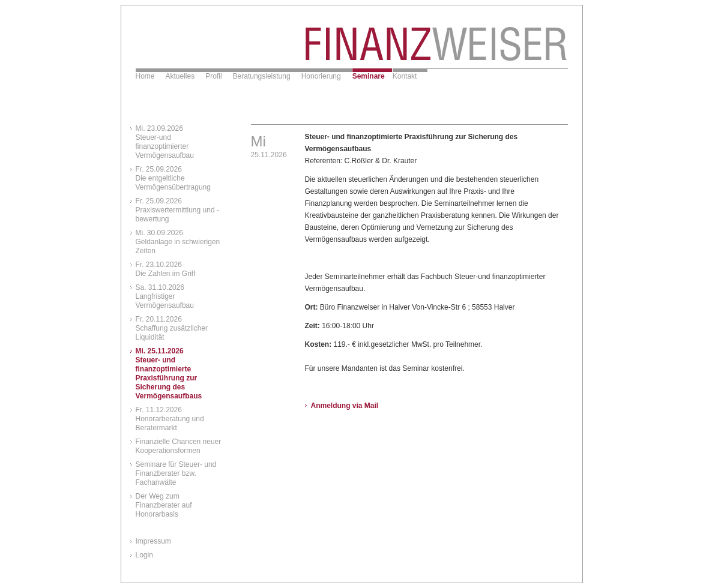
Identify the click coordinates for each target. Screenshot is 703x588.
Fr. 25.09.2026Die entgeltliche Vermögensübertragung (173, 178)
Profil (213, 76)
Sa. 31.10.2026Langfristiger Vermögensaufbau (165, 296)
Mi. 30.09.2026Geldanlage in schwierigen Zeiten (178, 242)
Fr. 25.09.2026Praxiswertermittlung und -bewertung (177, 210)
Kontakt (405, 76)
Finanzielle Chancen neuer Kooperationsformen (179, 446)
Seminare (369, 76)
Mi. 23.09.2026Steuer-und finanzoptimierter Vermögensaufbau (165, 142)
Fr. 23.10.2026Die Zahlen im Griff (166, 269)
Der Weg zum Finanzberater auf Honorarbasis (164, 505)
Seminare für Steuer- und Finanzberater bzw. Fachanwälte (176, 473)
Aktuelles (180, 76)
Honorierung (321, 76)
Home (145, 76)
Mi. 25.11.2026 (169, 373)
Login (144, 555)
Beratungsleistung (262, 76)
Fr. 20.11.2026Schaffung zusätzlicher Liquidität (172, 328)
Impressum (153, 541)
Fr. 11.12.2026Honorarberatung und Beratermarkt (170, 419)
